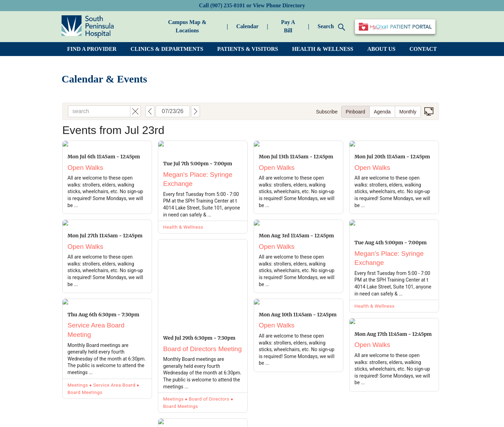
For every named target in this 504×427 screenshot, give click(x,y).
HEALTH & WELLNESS (323, 49)
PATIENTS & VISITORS (248, 49)
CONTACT (423, 49)
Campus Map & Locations (187, 26)
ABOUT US (381, 49)
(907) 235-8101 (227, 5)
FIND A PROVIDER (92, 49)
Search (331, 27)
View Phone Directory (279, 5)
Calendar (247, 26)
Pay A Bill (288, 26)
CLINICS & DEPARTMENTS (167, 49)
